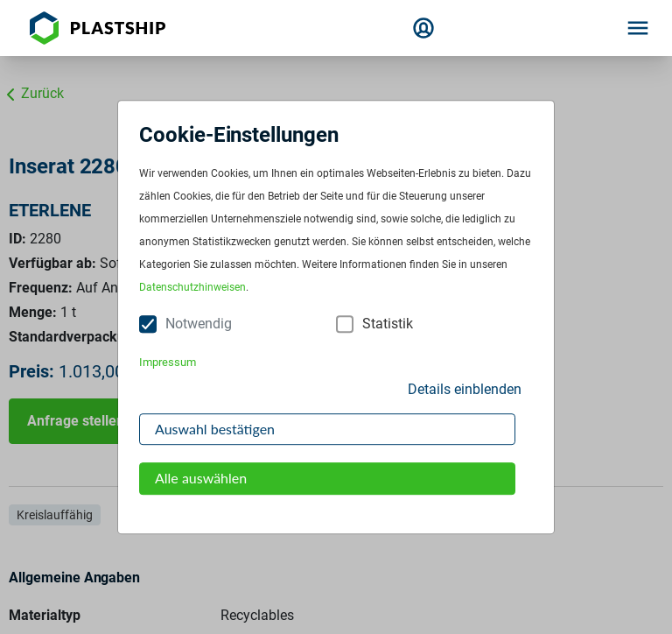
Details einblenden (465, 389)
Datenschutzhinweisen (192, 288)
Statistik (388, 324)
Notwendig (199, 324)
